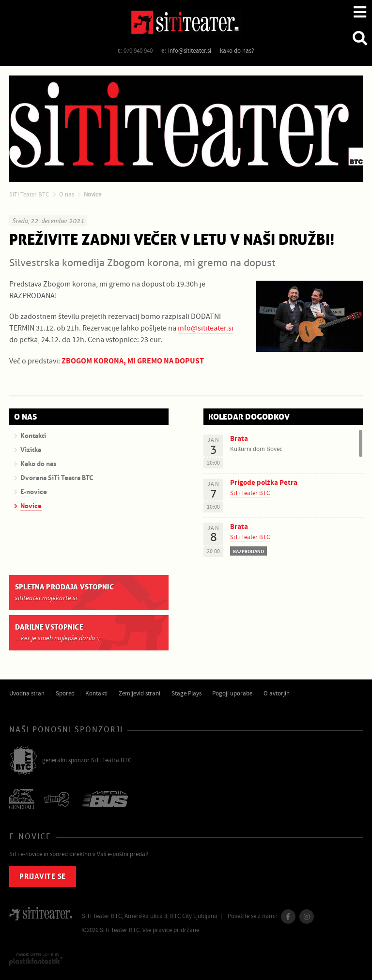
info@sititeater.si (190, 51)
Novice (93, 195)
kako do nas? (237, 51)
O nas (67, 195)
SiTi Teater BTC (29, 195)
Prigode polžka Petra (264, 483)
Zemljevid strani (139, 694)
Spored (65, 694)
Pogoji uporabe (232, 694)
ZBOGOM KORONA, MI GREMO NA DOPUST (133, 361)
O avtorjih (277, 694)
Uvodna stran (27, 694)
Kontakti (96, 694)
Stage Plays (186, 694)
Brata (239, 439)
